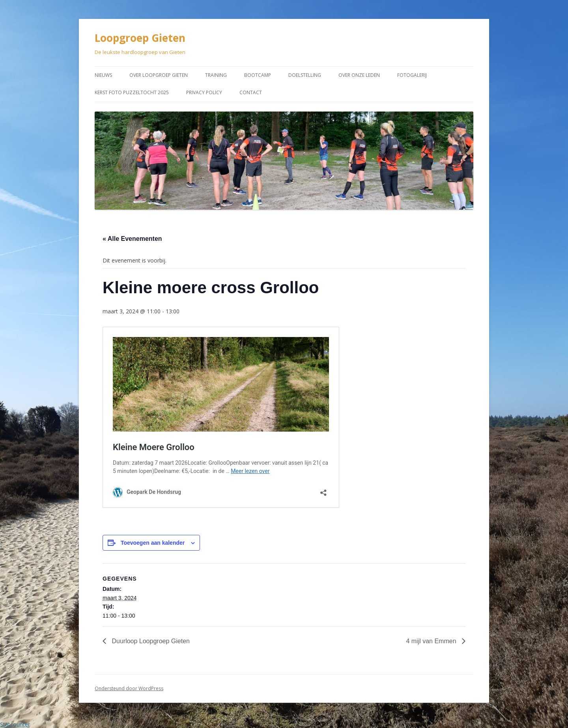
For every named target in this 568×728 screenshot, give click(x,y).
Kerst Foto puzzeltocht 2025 (132, 92)
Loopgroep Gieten (140, 38)
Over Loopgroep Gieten (159, 75)
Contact (251, 92)
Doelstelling (305, 75)
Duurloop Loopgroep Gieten (150, 641)
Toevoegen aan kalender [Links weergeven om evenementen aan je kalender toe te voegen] (153, 543)
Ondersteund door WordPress (129, 688)
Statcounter (15, 724)
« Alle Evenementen (132, 239)
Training (216, 75)
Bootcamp (258, 75)
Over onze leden (359, 75)
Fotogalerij (412, 75)
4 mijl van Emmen (432, 641)
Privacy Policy (204, 92)
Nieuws (103, 75)
